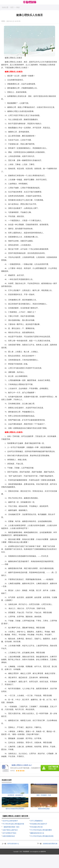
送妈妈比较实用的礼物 (50, 844)
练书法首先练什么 (13, 844)
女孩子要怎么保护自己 (10, 830)
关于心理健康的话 (36, 821)
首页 (12, 8)
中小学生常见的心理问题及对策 (13, 824)
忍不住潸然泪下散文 (9, 833)
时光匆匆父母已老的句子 (39, 824)
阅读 (18, 8)
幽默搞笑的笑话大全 (37, 833)
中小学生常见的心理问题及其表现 (42, 836)
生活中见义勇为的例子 (10, 821)
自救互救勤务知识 (9, 836)
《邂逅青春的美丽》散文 (11, 827)
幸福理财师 (26, 852)
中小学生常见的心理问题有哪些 (41, 830)
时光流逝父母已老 (36, 827)
